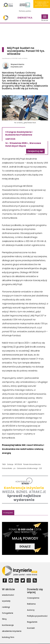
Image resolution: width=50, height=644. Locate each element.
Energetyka (25, 18)
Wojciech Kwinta (17, 64)
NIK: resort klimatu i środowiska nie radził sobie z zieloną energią (23, 449)
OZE (40, 468)
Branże (45, 18)
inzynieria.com (17, 67)
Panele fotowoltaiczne (32, 464)
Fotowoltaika (7, 468)
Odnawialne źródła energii (27, 468)
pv (15, 468)
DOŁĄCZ (25, 546)
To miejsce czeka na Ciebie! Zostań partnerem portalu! (42, 4)
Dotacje (10, 464)
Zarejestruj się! (35, 151)
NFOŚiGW (18, 464)
